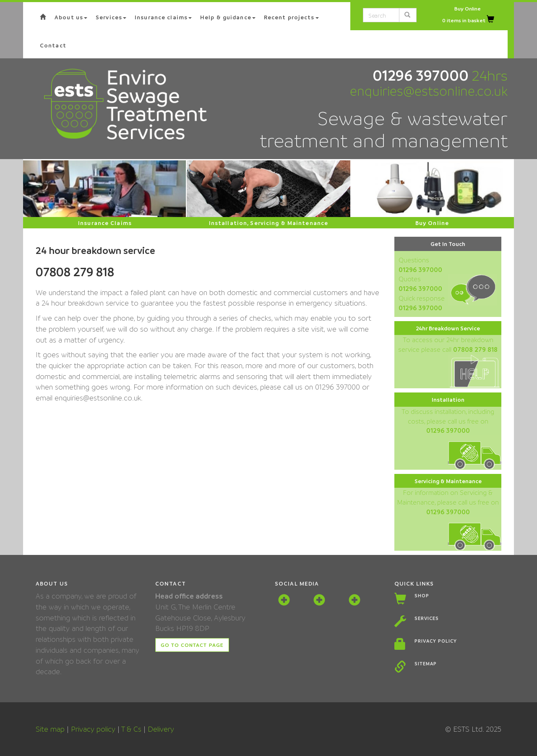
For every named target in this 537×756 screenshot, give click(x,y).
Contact (53, 45)
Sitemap (426, 663)
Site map (50, 729)
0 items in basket (468, 20)
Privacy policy (435, 641)
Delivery (161, 729)
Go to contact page (192, 645)
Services (427, 618)
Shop (422, 595)
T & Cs (131, 729)
